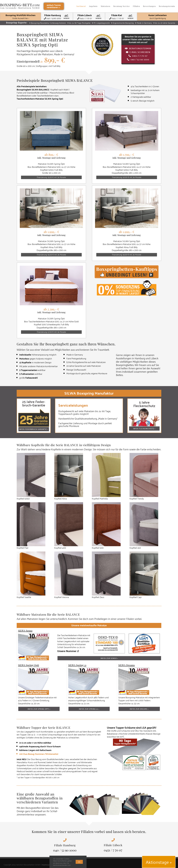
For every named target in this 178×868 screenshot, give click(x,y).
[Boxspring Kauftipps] (127, 267)
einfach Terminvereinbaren (54, 6)
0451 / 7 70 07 (113, 850)
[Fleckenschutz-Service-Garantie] (144, 410)
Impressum (46, 865)
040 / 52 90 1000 (65, 850)
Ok (79, 862)
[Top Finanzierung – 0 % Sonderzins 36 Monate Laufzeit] (127, 281)
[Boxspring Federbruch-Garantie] (34, 410)
